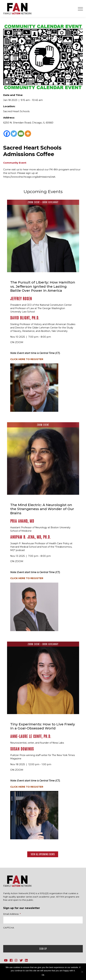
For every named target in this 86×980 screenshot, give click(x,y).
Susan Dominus (22, 749)
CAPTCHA (9, 928)
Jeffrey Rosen (21, 299)
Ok (43, 975)
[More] (28, 134)
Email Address (12, 914)
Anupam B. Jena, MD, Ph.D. (31, 537)
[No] (82, 972)
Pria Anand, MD (22, 521)
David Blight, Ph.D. (25, 318)
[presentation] (28, 936)
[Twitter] (14, 134)
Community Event (15, 163)
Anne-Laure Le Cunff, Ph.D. (31, 736)
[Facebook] (7, 134)
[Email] (21, 134)
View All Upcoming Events (43, 854)
